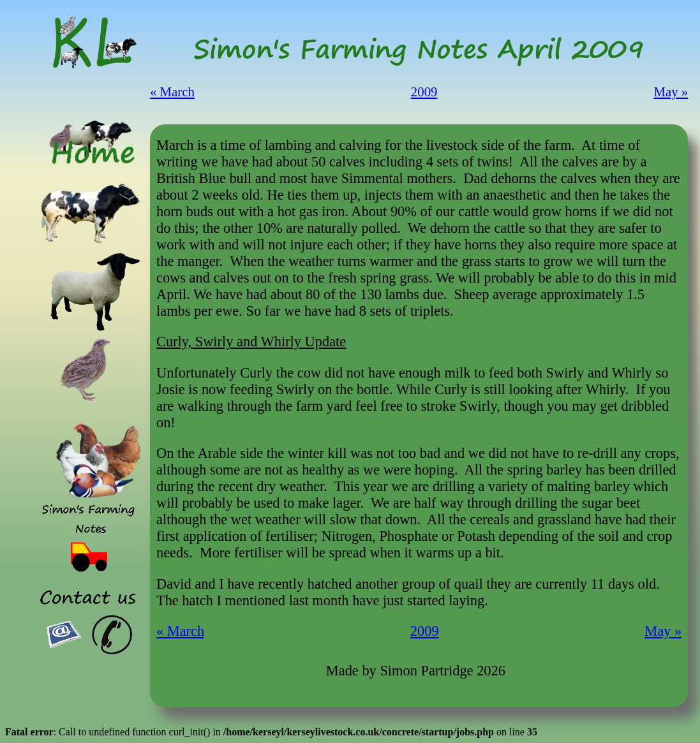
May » (671, 92)
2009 (424, 92)
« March (172, 92)
